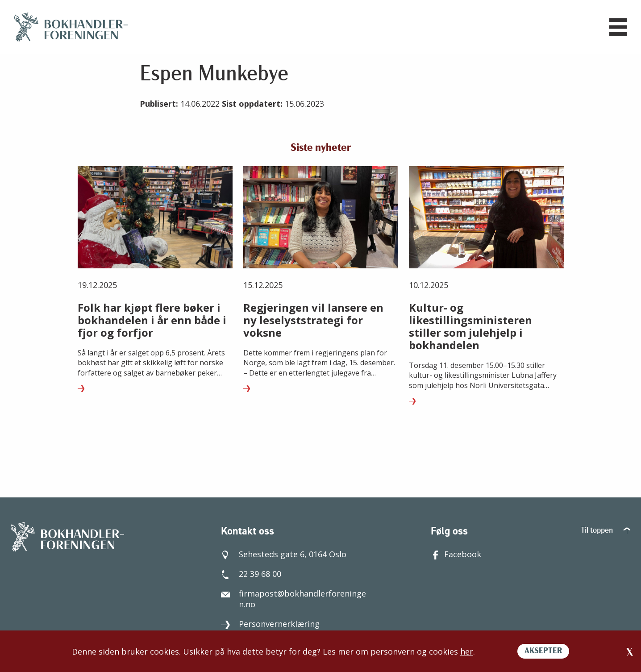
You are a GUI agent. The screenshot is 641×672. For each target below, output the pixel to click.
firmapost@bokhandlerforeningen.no (293, 599)
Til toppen (606, 531)
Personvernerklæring (270, 624)
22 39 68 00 (251, 574)
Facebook (456, 554)
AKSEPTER (543, 651)
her (467, 651)
